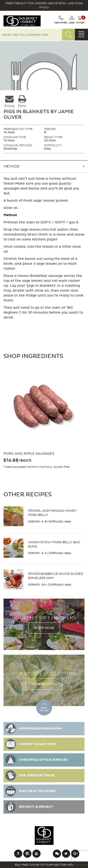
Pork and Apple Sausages (29, 454)
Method (12, 166)
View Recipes (44, 684)
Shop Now (44, 628)
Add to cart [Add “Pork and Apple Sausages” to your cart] (9, 477)
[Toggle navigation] (81, 35)
